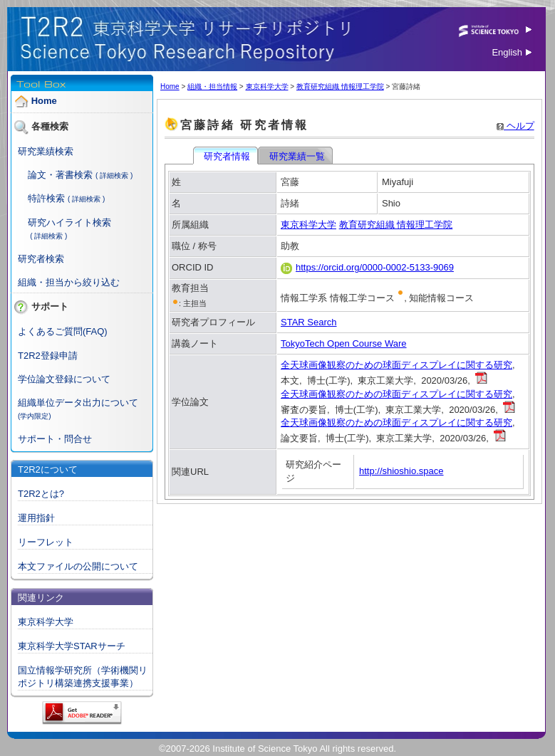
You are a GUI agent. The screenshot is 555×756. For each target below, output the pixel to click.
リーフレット (46, 542)
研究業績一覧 (296, 156)
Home (44, 101)
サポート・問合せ (55, 439)
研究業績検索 (46, 151)
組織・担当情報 (212, 86)
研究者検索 (41, 259)
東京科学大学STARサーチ (72, 646)
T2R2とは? (41, 494)
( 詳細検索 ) (114, 175)
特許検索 (46, 198)
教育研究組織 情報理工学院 (340, 86)
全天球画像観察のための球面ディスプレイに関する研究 (396, 365)
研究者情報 (227, 156)
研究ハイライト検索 (69, 222)
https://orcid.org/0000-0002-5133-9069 (367, 267)
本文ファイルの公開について (78, 566)
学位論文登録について (64, 379)
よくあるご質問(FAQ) (63, 331)
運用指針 (36, 518)
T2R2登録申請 (48, 356)
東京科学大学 (46, 622)
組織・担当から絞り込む (69, 282)
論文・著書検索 (60, 175)
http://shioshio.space (401, 471)
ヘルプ (515, 126)
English (511, 52)
